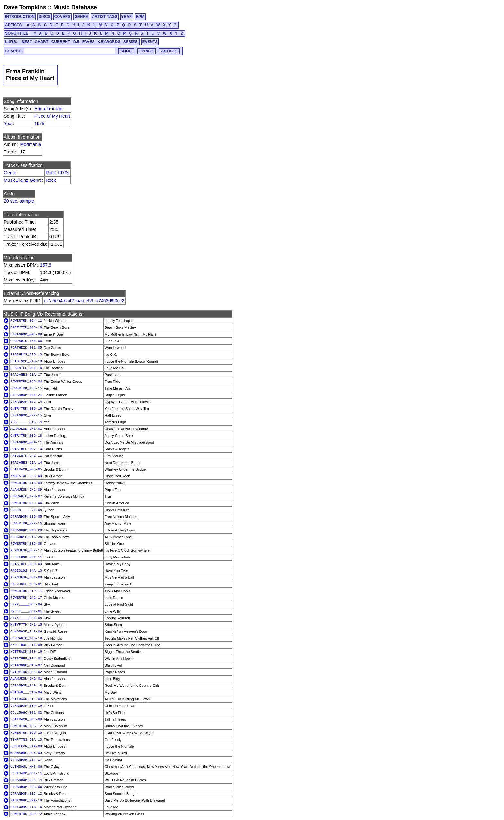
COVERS (63, 17)
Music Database (75, 7)
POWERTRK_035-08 (26, 544)
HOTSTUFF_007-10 (26, 449)
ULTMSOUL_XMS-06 (26, 767)
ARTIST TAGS (105, 17)
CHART (41, 42)
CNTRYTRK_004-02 (26, 672)
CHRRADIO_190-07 (26, 496)
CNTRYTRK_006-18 (26, 436)
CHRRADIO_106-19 (26, 638)
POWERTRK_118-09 (26, 483)
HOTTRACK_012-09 (26, 699)
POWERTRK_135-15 (26, 388)
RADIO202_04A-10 (26, 571)
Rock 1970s (58, 173)
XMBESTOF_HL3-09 (26, 476)
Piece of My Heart (52, 116)
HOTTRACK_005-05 (26, 469)
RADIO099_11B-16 (26, 807)
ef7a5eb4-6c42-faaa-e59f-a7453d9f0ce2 (84, 301)
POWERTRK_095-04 (26, 382)
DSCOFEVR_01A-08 (26, 746)
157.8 (46, 265)
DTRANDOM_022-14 (26, 402)
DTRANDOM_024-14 (26, 780)
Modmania (31, 144)
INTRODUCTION (20, 17)
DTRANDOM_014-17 (26, 760)
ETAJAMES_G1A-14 (26, 463)
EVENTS (150, 42)
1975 (39, 124)
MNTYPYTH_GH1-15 (26, 625)
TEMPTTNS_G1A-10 (26, 740)
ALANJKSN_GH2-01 (26, 679)
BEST (27, 42)
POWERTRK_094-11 (26, 321)
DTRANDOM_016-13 (26, 794)
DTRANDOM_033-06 (26, 787)
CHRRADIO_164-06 (26, 341)
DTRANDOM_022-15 (26, 415)
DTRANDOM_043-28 (26, 530)
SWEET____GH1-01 (26, 611)
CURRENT (61, 42)
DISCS (45, 17)
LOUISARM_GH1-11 (26, 773)
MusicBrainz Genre (23, 180)
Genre (10, 173)
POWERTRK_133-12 (26, 726)
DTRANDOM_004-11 (26, 442)
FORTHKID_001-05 (26, 348)
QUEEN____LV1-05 (26, 510)
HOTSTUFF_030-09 (26, 564)
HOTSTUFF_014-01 (26, 659)
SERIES (130, 42)
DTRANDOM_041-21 (26, 395)
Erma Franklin (48, 109)
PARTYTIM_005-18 (26, 327)
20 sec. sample (19, 201)
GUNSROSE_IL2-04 (26, 631)
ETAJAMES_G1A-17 (26, 375)
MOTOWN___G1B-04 (26, 692)
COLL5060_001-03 (26, 713)
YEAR (126, 17)
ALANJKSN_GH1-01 (26, 429)
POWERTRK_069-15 (26, 733)
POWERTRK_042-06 (26, 503)
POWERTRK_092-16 (26, 523)
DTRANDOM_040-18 (26, 686)
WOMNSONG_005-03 (26, 753)
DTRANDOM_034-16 (26, 706)
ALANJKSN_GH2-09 (26, 490)
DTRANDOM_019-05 (26, 517)
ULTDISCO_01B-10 (26, 361)
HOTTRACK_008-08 (26, 719)
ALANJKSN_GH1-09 (26, 577)
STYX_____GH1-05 (26, 618)
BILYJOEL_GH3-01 (26, 584)
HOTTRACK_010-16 (26, 652)
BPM (140, 17)
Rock (51, 180)
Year (8, 124)
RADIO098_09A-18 (26, 800)
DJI (76, 42)
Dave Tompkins (25, 7)
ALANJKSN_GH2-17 (26, 550)
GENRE (81, 17)
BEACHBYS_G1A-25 (26, 537)
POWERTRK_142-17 (26, 598)
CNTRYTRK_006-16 (26, 409)
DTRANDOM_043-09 (26, 334)
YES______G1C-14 (26, 422)
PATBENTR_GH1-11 (26, 456)
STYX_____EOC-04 (26, 604)
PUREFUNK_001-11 (26, 557)
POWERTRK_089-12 (26, 814)
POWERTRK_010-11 (26, 591)
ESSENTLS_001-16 (26, 368)
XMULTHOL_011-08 (26, 645)
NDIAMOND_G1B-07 (26, 665)
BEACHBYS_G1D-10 (26, 355)
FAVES (88, 42)
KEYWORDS (109, 42)
